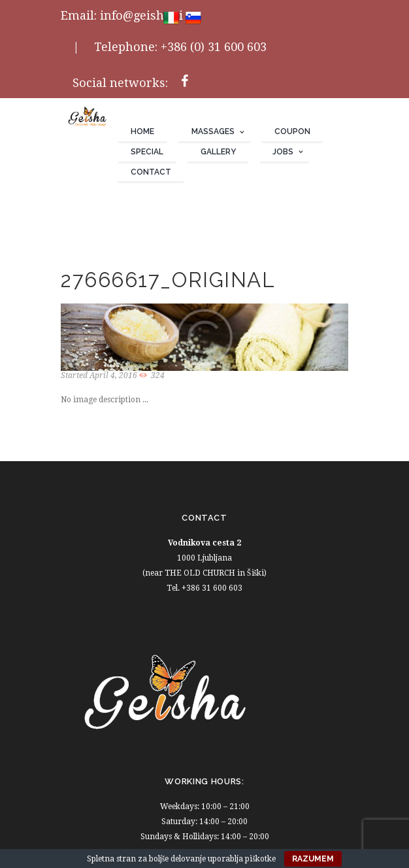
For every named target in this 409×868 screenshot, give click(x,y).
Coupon (292, 131)
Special (147, 152)
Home (142, 131)
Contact (151, 172)
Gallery (218, 152)
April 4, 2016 (113, 375)
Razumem (313, 859)
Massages (213, 131)
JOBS (283, 152)
